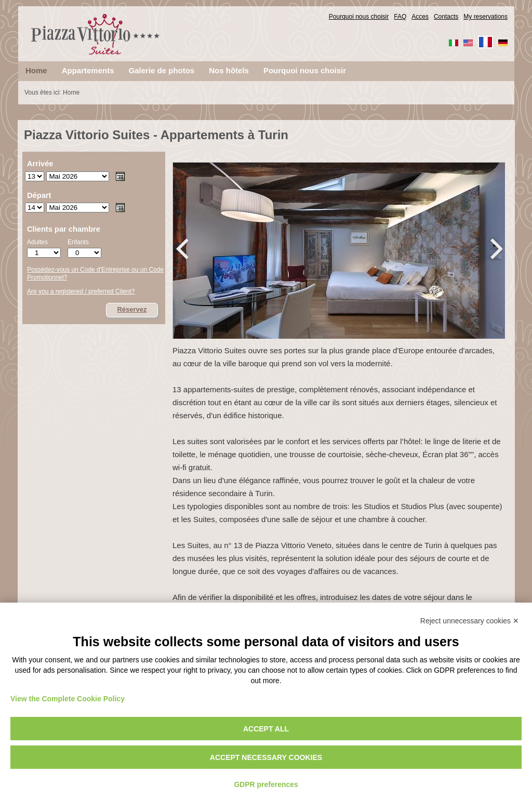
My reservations (486, 17)
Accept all (266, 729)
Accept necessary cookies (266, 757)
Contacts (446, 17)
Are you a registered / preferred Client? (81, 291)
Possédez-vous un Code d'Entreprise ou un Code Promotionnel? (95, 274)
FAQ (400, 17)
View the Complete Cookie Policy (68, 699)
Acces (420, 17)
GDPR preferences (266, 784)
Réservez (132, 309)
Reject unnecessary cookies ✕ (470, 621)
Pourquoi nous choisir (359, 17)
